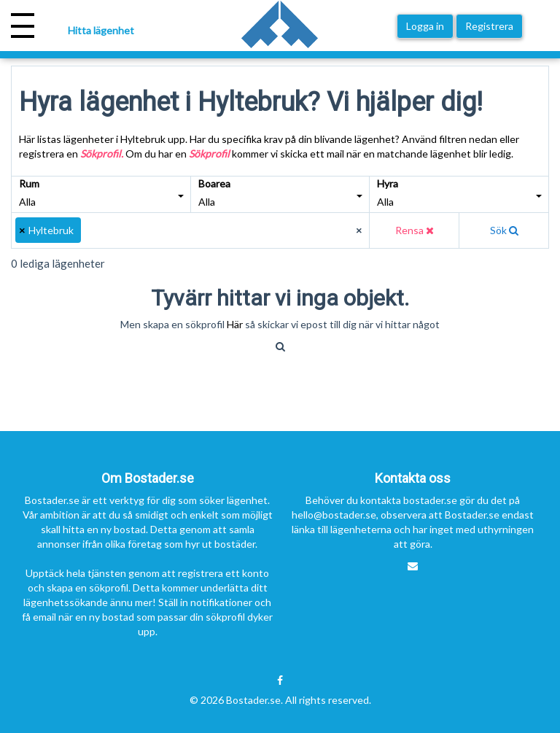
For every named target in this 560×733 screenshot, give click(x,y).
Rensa (415, 230)
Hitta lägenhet (101, 30)
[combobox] (191, 230)
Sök (504, 230)
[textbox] (92, 230)
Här (236, 324)
